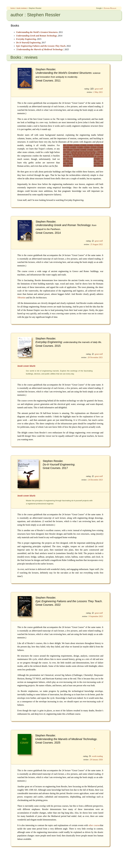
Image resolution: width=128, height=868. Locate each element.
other (91, 825)
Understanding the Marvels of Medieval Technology (40, 49)
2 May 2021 (98, 92)
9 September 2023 (96, 616)
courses (97, 825)
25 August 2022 (97, 244)
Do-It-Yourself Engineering (28, 43)
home (13, 8)
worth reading (97, 756)
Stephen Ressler (110, 8)
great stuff (99, 89)
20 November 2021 (95, 357)
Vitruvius (21, 298)
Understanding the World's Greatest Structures (37, 32)
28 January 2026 (96, 760)
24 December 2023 (95, 480)
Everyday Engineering (26, 39)
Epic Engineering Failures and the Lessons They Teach (41, 46)
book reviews (22, 8)
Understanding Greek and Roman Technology (36, 36)
